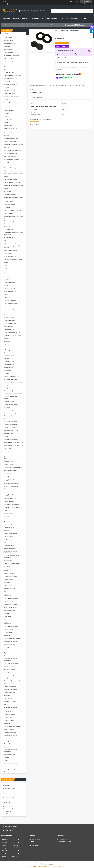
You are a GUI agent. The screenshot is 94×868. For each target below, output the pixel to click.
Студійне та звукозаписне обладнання (11, 552)
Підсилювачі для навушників (12, 507)
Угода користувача (10, 830)
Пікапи (6, 436)
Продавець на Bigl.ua (47, 865)
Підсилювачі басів (9, 356)
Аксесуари (21, 25)
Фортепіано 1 (8, 766)
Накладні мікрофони (10, 283)
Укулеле (6, 294)
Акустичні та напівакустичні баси (13, 243)
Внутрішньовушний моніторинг (12, 150)
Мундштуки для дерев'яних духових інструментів (11, 487)
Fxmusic (6, 760)
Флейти (6, 286)
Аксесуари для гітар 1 (10, 769)
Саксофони (7, 81)
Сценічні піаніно (8, 230)
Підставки (7, 87)
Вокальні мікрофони (10, 43)
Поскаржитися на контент (43, 866)
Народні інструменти (10, 93)
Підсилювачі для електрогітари (13, 335)
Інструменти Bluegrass (10, 309)
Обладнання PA (8, 602)
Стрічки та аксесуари (10, 419)
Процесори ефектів (9, 525)
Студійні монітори (9, 111)
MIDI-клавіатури (8, 49)
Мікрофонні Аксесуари (10, 388)
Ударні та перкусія (9, 545)
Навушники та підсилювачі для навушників (12, 247)
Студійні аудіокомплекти (11, 534)
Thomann (6, 772)
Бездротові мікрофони (10, 256)
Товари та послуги (10, 25)
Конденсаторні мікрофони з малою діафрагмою (14, 198)
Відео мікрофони (9, 347)
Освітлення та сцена (10, 669)
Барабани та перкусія (10, 588)
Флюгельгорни (8, 227)
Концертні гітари (8, 99)
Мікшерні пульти (8, 433)
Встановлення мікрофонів (11, 413)
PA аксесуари (8, 306)
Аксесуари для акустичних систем (13, 174)
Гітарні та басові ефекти (11, 425)
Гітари (6, 510)
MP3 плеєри (7, 191)
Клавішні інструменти (10, 548)
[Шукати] (91, 11)
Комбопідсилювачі (9, 536)
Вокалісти (7, 136)
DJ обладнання (8, 560)
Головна (6, 18)
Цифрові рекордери (9, 237)
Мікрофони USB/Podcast (11, 379)
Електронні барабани (10, 142)
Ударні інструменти (9, 519)
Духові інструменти (9, 574)
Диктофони (7, 531)
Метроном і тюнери (9, 205)
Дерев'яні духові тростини (11, 448)
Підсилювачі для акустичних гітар (13, 394)
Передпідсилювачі (9, 516)
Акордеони (7, 274)
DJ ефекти (7, 271)
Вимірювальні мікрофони (11, 416)
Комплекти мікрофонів (10, 498)
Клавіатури (7, 46)
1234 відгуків (76, 1)
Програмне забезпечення (11, 599)
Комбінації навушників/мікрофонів (13, 442)
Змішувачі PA (8, 67)
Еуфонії (6, 262)
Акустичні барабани (9, 90)
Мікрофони (7, 407)
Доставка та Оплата (50, 18)
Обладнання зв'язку (9, 288)
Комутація (7, 359)
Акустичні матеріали (10, 318)
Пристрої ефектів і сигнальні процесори (12, 570)
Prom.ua (56, 863)
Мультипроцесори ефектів (11, 79)
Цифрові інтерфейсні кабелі (12, 96)
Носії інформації (8, 451)
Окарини (6, 338)
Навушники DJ (8, 64)
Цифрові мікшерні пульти (11, 277)
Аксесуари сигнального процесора (13, 162)
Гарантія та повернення (71, 18)
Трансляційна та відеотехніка (12, 563)
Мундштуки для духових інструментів (11, 480)
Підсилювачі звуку (9, 528)
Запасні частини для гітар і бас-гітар (13, 458)
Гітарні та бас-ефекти (10, 428)
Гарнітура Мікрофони (10, 300)
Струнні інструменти (10, 58)
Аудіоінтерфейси (9, 52)
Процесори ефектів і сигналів (12, 638)
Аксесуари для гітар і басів (11, 439)
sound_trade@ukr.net (11, 809)
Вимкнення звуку (9, 461)
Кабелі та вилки (8, 579)
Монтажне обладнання (10, 250)
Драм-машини (8, 522)
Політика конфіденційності (58, 866)
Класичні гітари (8, 125)
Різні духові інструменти (11, 422)
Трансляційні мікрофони (11, 353)
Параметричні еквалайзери (11, 133)
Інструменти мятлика (10, 312)
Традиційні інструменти (10, 576)
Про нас (25, 18)
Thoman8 (6, 757)
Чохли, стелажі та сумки (11, 607)
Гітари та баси (8, 585)
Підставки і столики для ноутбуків (13, 467)
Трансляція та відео (9, 675)
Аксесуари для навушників (41, 25)
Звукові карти (8, 344)
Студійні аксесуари (9, 464)
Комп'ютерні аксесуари (10, 168)
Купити (62, 43)
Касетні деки (7, 370)
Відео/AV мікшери (9, 61)
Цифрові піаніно (8, 253)
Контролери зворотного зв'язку (12, 210)
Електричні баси (8, 202)
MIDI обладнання (9, 350)
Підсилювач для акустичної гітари (13, 382)
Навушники (28, 25)
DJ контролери (8, 119)
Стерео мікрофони (9, 329)
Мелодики (7, 385)
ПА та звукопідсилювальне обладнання (11, 556)
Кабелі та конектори (9, 610)
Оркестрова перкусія (10, 73)
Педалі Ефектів (8, 539)
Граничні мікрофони (9, 391)
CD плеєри (7, 122)
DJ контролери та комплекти (12, 55)
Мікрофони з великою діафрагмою (13, 144)
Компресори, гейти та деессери (13, 76)
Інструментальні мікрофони (12, 139)
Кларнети (7, 188)
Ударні (6, 177)
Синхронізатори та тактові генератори (11, 397)
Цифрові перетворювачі (11, 324)
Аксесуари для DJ (9, 327)
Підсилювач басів (9, 362)
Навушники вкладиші (57, 25)
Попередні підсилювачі (10, 153)
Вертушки (7, 70)
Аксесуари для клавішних (11, 194)
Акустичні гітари (8, 41)
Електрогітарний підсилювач (12, 332)
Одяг (5, 240)
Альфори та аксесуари (10, 401)
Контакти (35, 18)
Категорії (6, 33)
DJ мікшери (7, 208)
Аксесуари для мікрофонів (11, 476)
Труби (6, 108)
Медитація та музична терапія (12, 165)
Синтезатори (7, 473)
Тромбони (7, 224)
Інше (5, 542)
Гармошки (7, 315)
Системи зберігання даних (11, 491)
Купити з (62, 46)
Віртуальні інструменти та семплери (11, 129)
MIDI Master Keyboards (10, 156)
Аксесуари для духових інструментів (10, 495)
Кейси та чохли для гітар (11, 763)
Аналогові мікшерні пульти (11, 376)
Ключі (6, 591)
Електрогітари (8, 38)
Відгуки (16, 18)
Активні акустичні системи (11, 303)
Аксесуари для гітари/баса (11, 483)
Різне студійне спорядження (12, 404)
